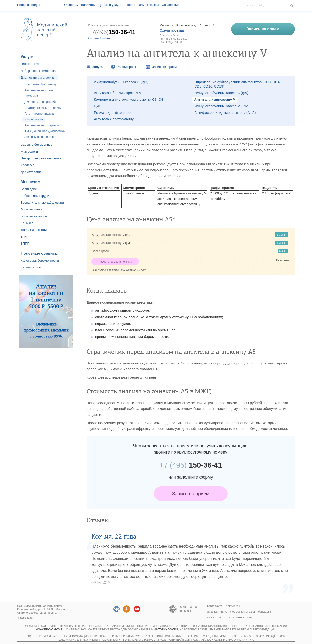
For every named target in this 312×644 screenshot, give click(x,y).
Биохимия (31, 96)
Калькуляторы (31, 267)
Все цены (283, 260)
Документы (233, 606)
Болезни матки (32, 209)
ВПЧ (24, 237)
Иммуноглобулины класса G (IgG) (121, 82)
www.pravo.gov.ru (50, 629)
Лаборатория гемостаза (38, 71)
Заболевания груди (35, 196)
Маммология (30, 151)
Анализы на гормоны (39, 90)
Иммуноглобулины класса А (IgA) (221, 93)
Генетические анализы (40, 114)
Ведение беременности (38, 145)
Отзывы (153, 5)
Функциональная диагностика (44, 131)
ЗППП (25, 243)
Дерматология (31, 172)
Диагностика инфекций (40, 102)
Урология (28, 165)
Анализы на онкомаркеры (42, 125)
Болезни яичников (34, 216)
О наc (68, 5)
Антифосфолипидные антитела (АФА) (225, 113)
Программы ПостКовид (40, 84)
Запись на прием (191, 494)
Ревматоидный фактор (112, 113)
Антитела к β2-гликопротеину (117, 93)
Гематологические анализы (43, 108)
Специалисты (86, 5)
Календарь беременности (40, 260)
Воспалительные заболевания (43, 203)
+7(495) (112, 32)
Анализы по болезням (39, 137)
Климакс (27, 223)
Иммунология (34, 119)
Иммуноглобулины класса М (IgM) (222, 106)
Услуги (27, 57)
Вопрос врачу (134, 5)
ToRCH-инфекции (34, 230)
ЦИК (97, 106)
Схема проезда (172, 30)
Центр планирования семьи (41, 158)
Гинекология (30, 64)
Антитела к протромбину (114, 119)
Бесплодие (29, 189)
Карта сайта (215, 606)
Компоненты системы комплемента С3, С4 (128, 100)
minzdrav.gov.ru (166, 629)
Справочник (170, 5)
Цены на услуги (110, 5)
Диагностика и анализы (38, 77)
